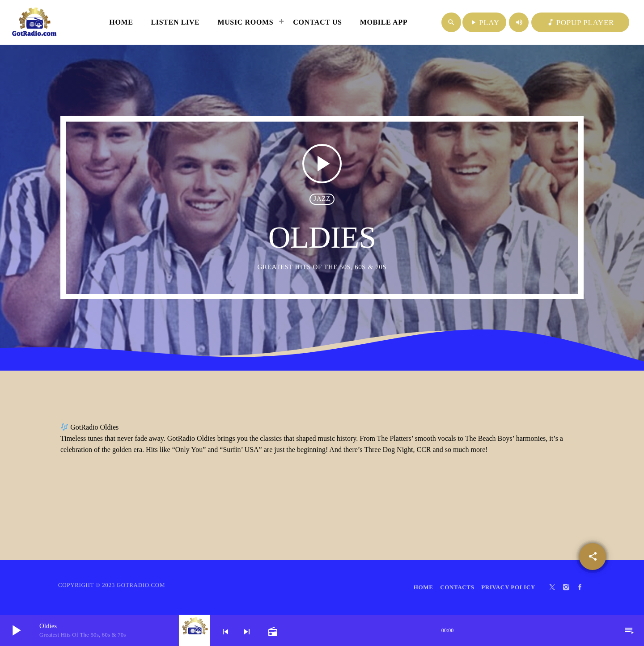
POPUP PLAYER (580, 23)
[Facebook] (580, 587)
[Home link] (34, 22)
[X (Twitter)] (552, 587)
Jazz (322, 199)
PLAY (484, 23)
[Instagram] (566, 587)
